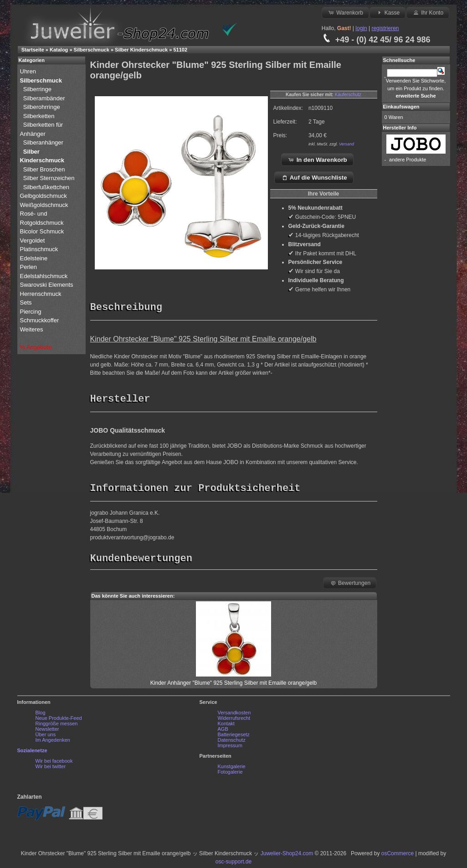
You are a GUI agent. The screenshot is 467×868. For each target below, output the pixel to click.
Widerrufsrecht (234, 720)
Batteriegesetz (234, 737)
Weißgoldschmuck (45, 205)
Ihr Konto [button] (428, 12)
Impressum (230, 748)
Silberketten (39, 116)
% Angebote (36, 347)
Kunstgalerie (232, 769)
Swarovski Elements (47, 285)
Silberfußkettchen (46, 187)
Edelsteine (35, 258)
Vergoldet (33, 240)
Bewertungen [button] (350, 585)
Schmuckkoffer (40, 320)
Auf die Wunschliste (314, 177)
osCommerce (398, 856)
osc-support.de (233, 864)
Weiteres (33, 329)
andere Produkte (408, 160)
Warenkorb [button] (345, 12)
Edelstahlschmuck (44, 276)
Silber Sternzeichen (49, 178)
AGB (223, 731)
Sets (26, 302)
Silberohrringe (42, 107)
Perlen (29, 267)
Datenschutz (232, 742)
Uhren (29, 71)
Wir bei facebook (54, 763)
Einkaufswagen (401, 107)
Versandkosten (234, 715)
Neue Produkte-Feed (59, 720)
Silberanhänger (43, 142)
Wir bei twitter (51, 769)
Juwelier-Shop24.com (287, 856)
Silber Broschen (44, 169)
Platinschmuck (40, 249)
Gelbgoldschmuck (44, 196)
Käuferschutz (348, 95)
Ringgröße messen (57, 726)
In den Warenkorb (317, 160)
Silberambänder (44, 98)
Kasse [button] (387, 12)
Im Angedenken (53, 742)
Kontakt (226, 726)
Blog (41, 715)
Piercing (31, 312)
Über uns (46, 737)
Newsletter (47, 731)
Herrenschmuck (42, 294)
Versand (346, 144)
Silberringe (37, 89)
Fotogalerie (230, 774)
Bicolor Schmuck (43, 231)
